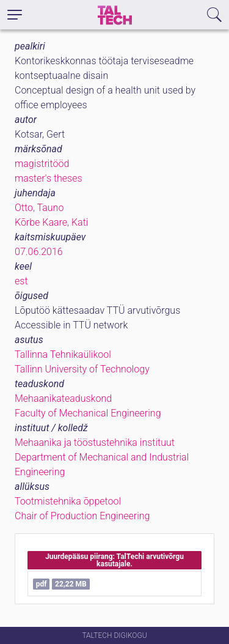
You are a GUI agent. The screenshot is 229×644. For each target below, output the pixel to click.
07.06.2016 (39, 252)
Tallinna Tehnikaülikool (63, 354)
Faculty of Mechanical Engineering (88, 413)
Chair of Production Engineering (82, 516)
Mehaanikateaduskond (63, 398)
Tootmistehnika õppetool (68, 501)
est (21, 281)
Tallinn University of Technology (82, 369)
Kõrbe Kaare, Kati (51, 222)
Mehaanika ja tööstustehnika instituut (95, 442)
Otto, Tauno (39, 208)
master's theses (49, 178)
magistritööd (42, 164)
